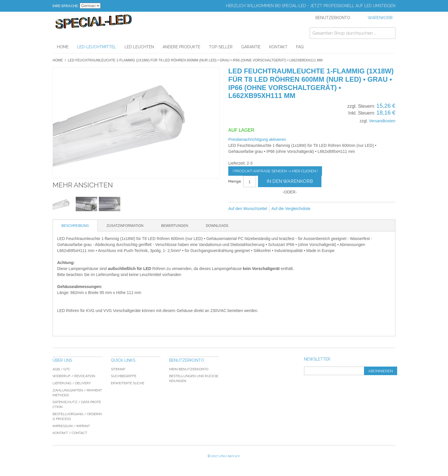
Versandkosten (382, 121)
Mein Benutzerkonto (189, 369)
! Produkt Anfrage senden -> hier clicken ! (275, 171)
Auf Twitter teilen (345, 209)
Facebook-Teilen (334, 209)
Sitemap (118, 369)
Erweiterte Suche (128, 383)
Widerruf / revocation (74, 376)
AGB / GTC (61, 369)
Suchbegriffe (124, 376)
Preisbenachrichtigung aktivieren (257, 139)
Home (58, 60)
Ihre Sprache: (66, 6)
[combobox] (353, 33)
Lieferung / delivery (72, 383)
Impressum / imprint (71, 426)
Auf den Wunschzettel (248, 209)
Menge (235, 181)
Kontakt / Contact (70, 433)
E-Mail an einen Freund (323, 209)
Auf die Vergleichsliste (291, 209)
